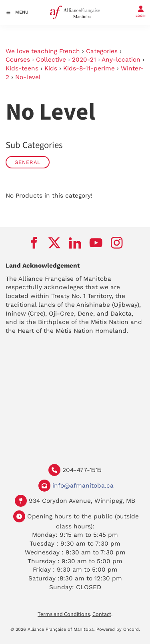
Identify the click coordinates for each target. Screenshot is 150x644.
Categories (102, 51)
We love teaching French (43, 51)
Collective (51, 60)
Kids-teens (22, 68)
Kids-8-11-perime (89, 68)
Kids (51, 68)
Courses (18, 60)
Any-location (121, 60)
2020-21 (84, 60)
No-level (28, 77)
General (28, 162)
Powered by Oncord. (118, 629)
